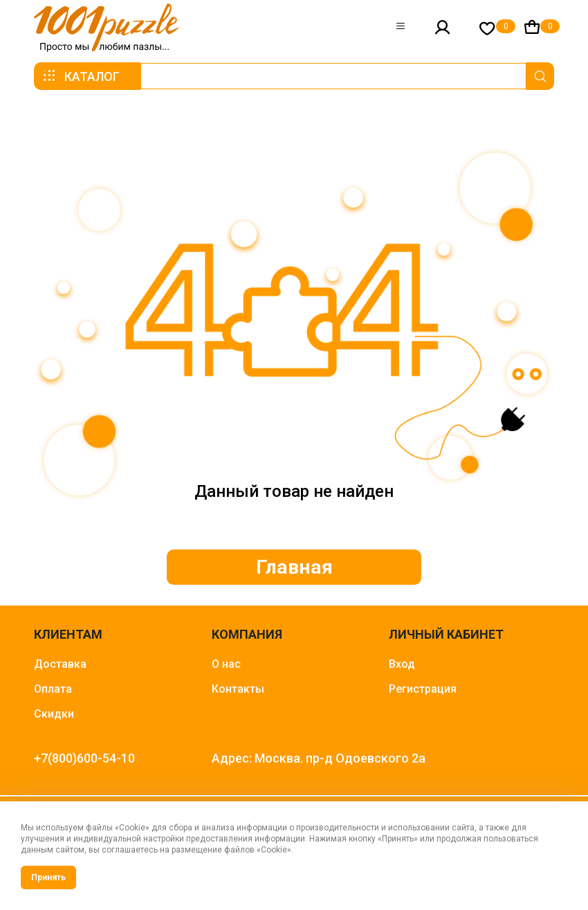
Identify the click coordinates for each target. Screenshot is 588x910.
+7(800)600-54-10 (84, 761)
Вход (402, 667)
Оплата (53, 692)
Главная (294, 568)
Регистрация (423, 692)
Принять (48, 877)
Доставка (60, 667)
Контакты (238, 692)
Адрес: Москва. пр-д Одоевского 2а (319, 761)
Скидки (54, 717)
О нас (226, 667)
